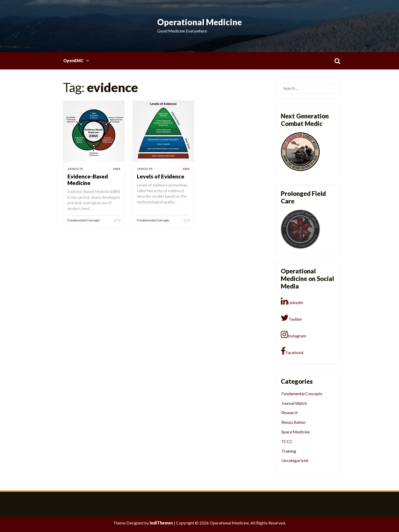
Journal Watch (294, 403)
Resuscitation (293, 422)
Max (117, 169)
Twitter (292, 318)
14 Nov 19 (75, 169)
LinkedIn (292, 301)
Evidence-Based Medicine (88, 180)
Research (290, 412)
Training (289, 451)
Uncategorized (295, 460)
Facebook (292, 351)
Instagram (293, 335)
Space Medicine (296, 432)
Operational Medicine (199, 22)
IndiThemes (161, 523)
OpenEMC (73, 60)
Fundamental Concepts (84, 220)
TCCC (287, 441)
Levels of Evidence (161, 176)
